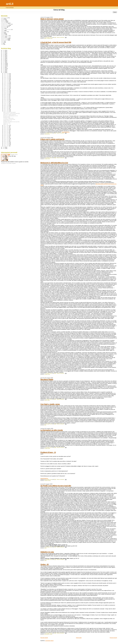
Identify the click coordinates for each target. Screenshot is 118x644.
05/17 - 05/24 (6, 125)
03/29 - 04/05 (6, 133)
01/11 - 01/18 (6, 145)
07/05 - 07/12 (6, 104)
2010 (4, 71)
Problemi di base (47, 481)
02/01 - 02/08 (6, 141)
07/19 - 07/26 (6, 101)
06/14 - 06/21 (6, 107)
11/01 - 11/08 (6, 83)
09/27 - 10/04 (6, 89)
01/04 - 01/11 (6, 146)
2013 (4, 67)
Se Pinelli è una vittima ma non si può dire (56, 486)
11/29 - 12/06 (6, 78)
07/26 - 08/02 (6, 100)
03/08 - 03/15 (6, 135)
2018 (4, 61)
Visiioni (3, 41)
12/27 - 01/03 (6, 74)
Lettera (3, 28)
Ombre (51, 634)
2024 (4, 53)
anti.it (10, 4)
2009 (4, 72)
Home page (79, 638)
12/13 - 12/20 (6, 76)
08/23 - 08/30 (6, 95)
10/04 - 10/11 (6, 88)
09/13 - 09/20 (6, 92)
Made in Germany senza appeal (52, 19)
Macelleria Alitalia (47, 379)
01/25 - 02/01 (6, 142)
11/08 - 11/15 (6, 82)
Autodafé (3, 20)
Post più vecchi (113, 638)
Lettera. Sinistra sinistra (6, 29)
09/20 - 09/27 (6, 91)
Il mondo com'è (49, 38)
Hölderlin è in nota (47, 552)
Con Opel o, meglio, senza (50, 404)
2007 (4, 148)
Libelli (45, 548)
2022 (4, 56)
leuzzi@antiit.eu (66, 132)
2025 (4, 52)
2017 (4, 62)
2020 (4, 58)
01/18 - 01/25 (6, 143)
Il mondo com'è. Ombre (6, 24)
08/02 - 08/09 (6, 99)
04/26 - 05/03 (6, 129)
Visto (2, 44)
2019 (4, 59)
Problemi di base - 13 (48, 452)
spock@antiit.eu (44, 478)
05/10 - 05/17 (6, 127)
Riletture (3, 37)
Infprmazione (4, 27)
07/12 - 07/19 (6, 103)
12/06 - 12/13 (6, 77)
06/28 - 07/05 (6, 105)
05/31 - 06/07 (6, 110)
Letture (3, 31)
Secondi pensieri (5, 38)
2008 (4, 147)
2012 (4, 69)
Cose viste (3, 22)
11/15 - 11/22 (6, 81)
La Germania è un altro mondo (52, 430)
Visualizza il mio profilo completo (8, 163)
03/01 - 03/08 (6, 136)
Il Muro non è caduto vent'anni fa (52, 139)
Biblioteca (3, 21)
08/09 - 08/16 (6, 98)
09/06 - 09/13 (6, 93)
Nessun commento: (61, 37)
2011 (4, 70)
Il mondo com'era (5, 25)
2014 (4, 66)
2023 (4, 54)
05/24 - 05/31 (6, 111)
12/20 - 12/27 (6, 75)
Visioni (2, 42)
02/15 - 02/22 (6, 139)
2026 (4, 50)
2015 (4, 65)
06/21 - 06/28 (6, 106)
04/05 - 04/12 (6, 131)
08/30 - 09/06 (6, 94)
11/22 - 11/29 (6, 80)
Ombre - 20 (45, 564)
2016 (4, 63)
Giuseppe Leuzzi (14, 155)
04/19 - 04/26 (6, 130)
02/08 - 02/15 (6, 140)
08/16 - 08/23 (6, 97)
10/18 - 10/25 (6, 86)
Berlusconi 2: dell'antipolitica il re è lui (54, 163)
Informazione (47, 634)
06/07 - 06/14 (6, 109)
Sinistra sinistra (4, 40)
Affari (45, 38)
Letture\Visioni (4, 32)
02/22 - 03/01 (6, 137)
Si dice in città (47, 400)
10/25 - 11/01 (6, 84)
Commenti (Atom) (49, 641)
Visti (2, 43)
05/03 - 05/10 (6, 128)
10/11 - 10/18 (6, 87)
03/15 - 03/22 (6, 134)
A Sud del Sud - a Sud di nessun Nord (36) (56, 42)
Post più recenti (44, 638)
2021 (4, 57)
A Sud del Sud (47, 134)
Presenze (3, 35)
